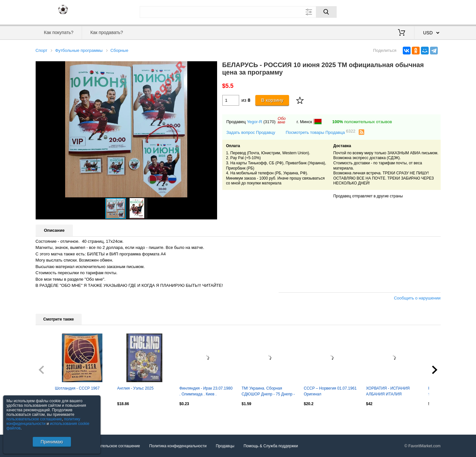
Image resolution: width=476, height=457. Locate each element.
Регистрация (427, 11)
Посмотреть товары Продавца (321, 132)
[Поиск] (326, 12)
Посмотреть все (50, 417)
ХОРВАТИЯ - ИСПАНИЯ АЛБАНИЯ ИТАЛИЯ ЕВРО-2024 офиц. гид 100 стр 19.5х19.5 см (393, 392)
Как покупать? (58, 32)
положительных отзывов (362, 122)
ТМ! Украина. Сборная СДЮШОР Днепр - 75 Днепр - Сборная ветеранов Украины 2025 (268, 392)
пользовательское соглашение (34, 419)
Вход (403, 11)
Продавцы (225, 446)
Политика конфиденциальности (178, 446)
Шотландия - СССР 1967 (77, 388)
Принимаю (52, 442)
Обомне (282, 120)
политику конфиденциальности (43, 421)
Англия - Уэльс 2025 (135, 388)
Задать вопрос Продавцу (251, 132)
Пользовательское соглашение (112, 446)
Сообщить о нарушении (417, 298)
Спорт (42, 50)
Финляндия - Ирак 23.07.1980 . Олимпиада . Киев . (206, 391)
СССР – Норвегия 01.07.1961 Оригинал (330, 391)
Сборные (119, 50)
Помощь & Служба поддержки (271, 446)
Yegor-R (255, 122)
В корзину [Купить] (272, 100)
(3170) (270, 122)
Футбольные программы (79, 50)
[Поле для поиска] (238, 12)
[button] (211, 67)
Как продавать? (107, 32)
